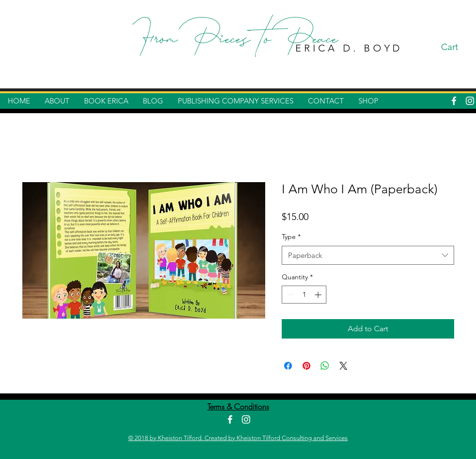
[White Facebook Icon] (454, 101)
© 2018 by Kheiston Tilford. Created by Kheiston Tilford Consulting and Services (238, 438)
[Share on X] (343, 366)
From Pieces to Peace (238, 41)
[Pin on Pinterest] (306, 366)
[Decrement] (289, 295)
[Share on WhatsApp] (325, 366)
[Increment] (319, 295)
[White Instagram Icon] (470, 101)
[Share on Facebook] (288, 366)
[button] (457, 47)
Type (291, 237)
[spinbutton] (304, 295)
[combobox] (368, 255)
